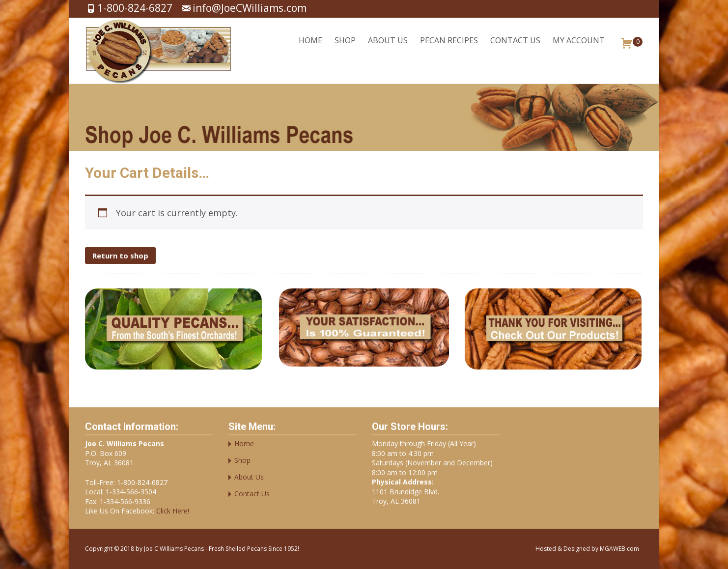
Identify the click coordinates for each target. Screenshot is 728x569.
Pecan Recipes (449, 49)
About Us (388, 49)
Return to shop (120, 256)
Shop (345, 49)
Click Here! (172, 511)
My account (579, 49)
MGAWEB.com (619, 549)
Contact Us (515, 49)
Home (310, 49)
